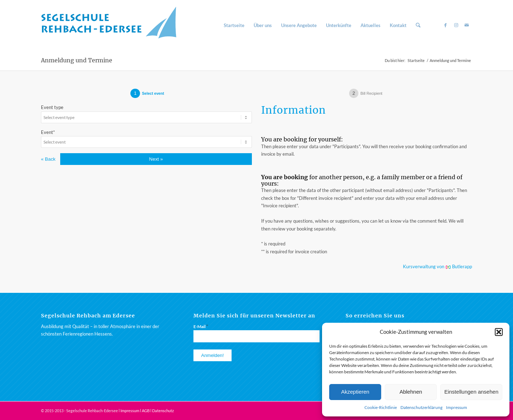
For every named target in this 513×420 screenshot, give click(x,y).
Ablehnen (411, 392)
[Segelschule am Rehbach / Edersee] (112, 25)
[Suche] (418, 25)
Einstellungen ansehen (471, 392)
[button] (499, 332)
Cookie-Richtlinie (381, 407)
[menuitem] (234, 25)
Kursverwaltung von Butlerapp (437, 266)
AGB (146, 411)
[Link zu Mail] (467, 25)
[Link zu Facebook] (445, 25)
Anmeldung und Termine (77, 60)
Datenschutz (163, 411)
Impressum (457, 407)
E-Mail (201, 326)
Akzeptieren (355, 392)
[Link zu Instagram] (456, 25)
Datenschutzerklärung (421, 407)
